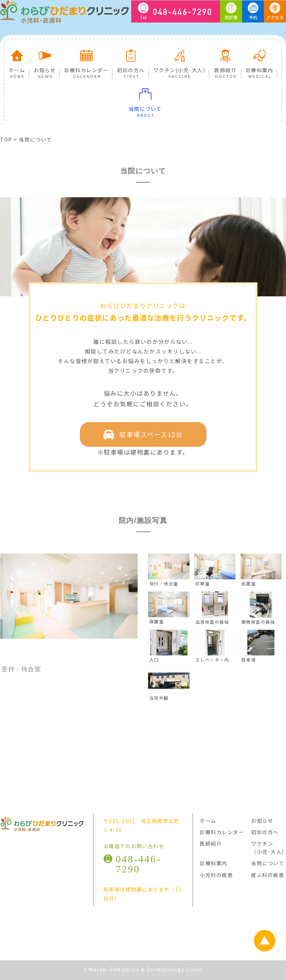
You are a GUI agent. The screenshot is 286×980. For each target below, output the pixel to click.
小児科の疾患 (216, 875)
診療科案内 (260, 62)
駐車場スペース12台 (143, 435)
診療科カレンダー (86, 62)
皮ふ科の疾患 (268, 875)
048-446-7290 (139, 864)
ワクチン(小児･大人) (179, 62)
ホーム (17, 62)
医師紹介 (225, 62)
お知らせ (45, 62)
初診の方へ (131, 62)
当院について (145, 101)
